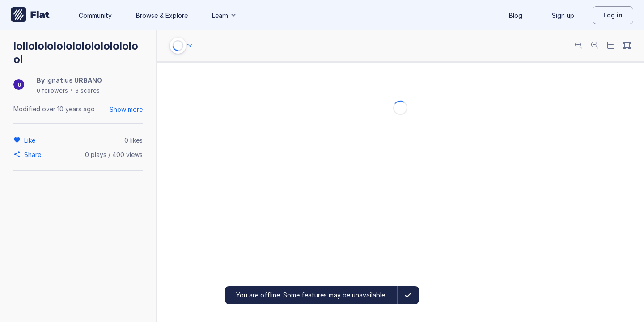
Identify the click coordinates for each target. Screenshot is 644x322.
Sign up (563, 15)
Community (95, 15)
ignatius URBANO (74, 80)
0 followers (52, 90)
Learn (225, 15)
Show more (126, 109)
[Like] (31, 140)
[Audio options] (190, 46)
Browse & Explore (162, 15)
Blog (516, 15)
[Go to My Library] (30, 15)
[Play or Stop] (178, 46)
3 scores (87, 90)
